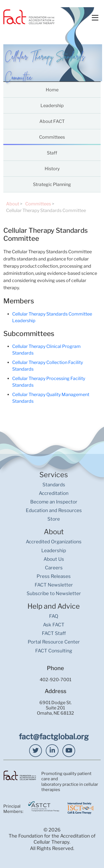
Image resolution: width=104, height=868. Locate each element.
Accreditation (54, 493)
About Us (54, 559)
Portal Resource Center (54, 642)
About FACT (52, 121)
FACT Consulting (54, 651)
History (52, 169)
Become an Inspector (54, 502)
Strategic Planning (52, 184)
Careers (54, 568)
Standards (54, 485)
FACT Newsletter (54, 585)
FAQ (54, 616)
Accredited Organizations (54, 542)
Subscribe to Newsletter (54, 593)
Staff (52, 153)
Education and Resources (54, 510)
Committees (52, 137)
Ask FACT (54, 625)
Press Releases (54, 576)
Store (54, 519)
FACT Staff (54, 633)
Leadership (52, 106)
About (13, 204)
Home (52, 90)
